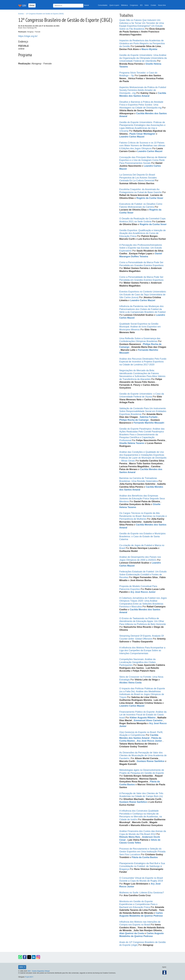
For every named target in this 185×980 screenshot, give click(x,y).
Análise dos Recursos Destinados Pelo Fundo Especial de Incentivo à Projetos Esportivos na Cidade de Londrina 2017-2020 (143, 362)
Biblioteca (124, 5)
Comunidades (103, 5)
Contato (153, 5)
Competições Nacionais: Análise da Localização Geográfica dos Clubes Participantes (138, 662)
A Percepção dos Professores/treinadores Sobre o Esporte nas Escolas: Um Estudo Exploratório (141, 248)
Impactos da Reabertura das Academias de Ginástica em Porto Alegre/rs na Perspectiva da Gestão (142, 43)
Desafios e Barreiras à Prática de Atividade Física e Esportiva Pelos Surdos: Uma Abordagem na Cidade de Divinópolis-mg (141, 105)
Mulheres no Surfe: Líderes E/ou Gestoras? (142, 893)
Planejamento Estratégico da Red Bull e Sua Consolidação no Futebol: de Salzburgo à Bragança (142, 866)
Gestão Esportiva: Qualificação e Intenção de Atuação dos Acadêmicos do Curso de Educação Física (143, 233)
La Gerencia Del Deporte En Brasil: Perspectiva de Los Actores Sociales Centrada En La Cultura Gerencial (138, 178)
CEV (22, 967)
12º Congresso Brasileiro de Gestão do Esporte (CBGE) (45, 14)
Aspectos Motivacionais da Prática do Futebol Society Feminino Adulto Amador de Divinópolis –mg (143, 90)
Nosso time (162, 5)
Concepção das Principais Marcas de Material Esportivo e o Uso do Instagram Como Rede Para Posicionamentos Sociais (143, 160)
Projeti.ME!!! (29, 977)
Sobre (147, 5)
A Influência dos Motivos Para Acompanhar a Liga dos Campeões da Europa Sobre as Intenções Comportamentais (142, 650)
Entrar (32, 5)
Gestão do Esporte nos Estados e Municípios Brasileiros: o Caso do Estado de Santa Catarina (142, 536)
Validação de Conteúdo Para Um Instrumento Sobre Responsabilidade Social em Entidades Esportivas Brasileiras (143, 411)
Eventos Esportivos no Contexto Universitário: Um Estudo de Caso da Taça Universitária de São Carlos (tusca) (143, 295)
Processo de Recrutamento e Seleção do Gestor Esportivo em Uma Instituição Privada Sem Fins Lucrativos (142, 852)
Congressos (134, 5)
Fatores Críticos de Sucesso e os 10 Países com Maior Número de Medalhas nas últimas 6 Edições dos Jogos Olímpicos (142, 146)
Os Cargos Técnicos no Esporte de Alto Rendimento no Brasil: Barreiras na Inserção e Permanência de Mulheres (143, 516)
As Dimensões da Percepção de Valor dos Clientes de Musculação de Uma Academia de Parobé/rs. (143, 755)
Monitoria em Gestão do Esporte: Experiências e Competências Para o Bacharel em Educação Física (138, 904)
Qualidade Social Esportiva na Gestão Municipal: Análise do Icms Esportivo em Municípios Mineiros (140, 327)
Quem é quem (114, 5)
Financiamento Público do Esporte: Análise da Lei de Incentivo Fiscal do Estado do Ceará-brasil (143, 715)
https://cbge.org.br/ (28, 36)
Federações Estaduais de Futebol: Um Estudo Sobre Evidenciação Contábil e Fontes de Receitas (143, 574)
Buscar (87, 5)
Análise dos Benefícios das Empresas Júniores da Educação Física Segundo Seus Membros (142, 499)
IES (141, 5)
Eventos (21, 14)
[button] (20, 957)
